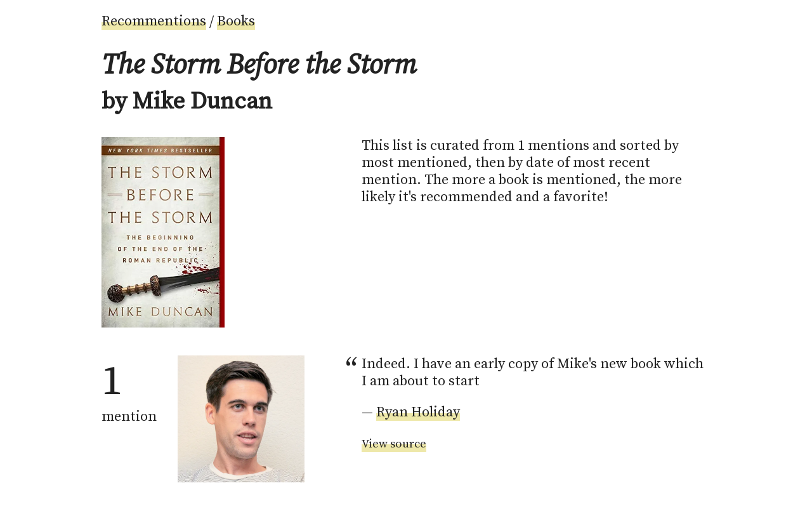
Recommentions (154, 21)
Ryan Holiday (418, 412)
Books (236, 21)
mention (129, 390)
